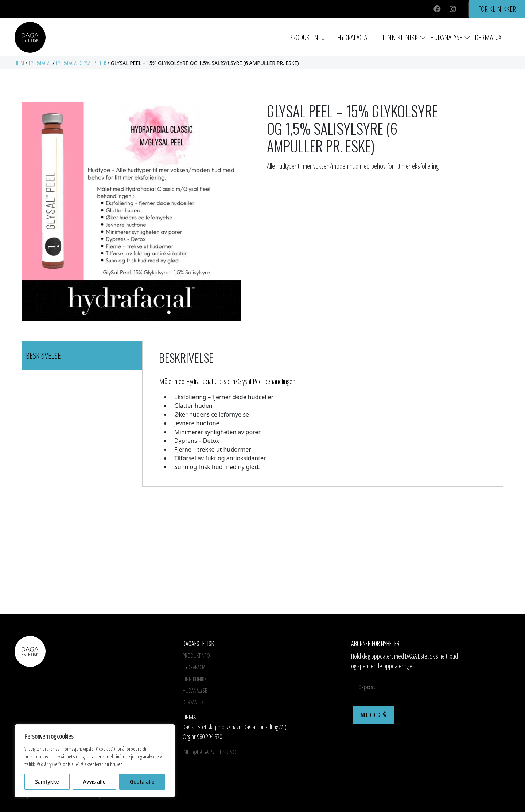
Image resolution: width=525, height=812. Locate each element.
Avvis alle (94, 782)
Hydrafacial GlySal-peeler (81, 63)
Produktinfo (307, 37)
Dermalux (488, 37)
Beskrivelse (43, 355)
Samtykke (47, 782)
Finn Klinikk (400, 37)
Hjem (19, 63)
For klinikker (497, 9)
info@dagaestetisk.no (209, 752)
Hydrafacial (40, 63)
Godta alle (142, 782)
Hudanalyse (446, 37)
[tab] (82, 356)
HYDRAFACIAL (353, 37)
